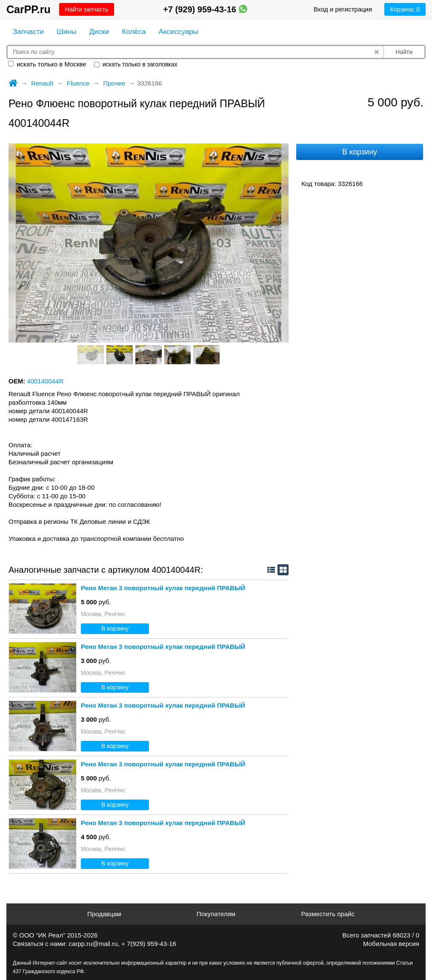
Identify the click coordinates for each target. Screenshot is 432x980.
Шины (67, 32)
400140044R (45, 381)
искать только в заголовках (136, 64)
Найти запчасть (87, 9)
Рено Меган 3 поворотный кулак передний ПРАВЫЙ (163, 588)
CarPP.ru (29, 9)
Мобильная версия (391, 944)
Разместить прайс (328, 914)
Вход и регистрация (343, 9)
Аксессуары (178, 32)
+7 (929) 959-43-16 (205, 9)
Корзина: (405, 9)
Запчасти (28, 32)
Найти (404, 52)
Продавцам (104, 914)
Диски (99, 32)
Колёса (134, 32)
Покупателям (216, 914)
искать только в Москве (47, 64)
